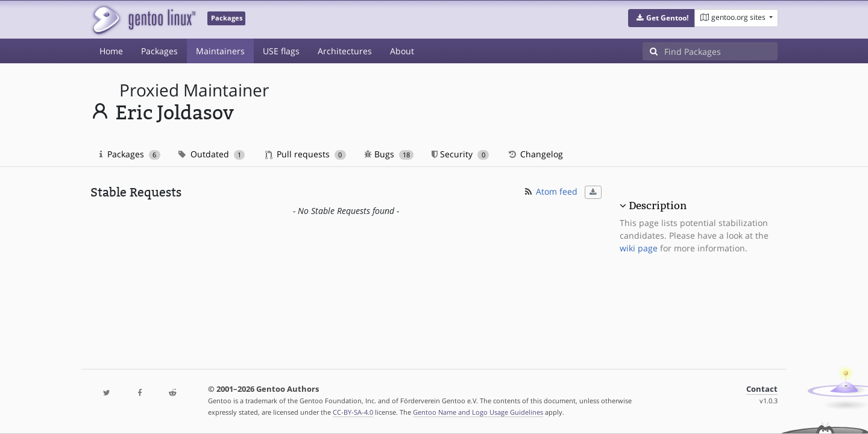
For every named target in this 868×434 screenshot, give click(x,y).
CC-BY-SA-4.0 (353, 412)
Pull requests (306, 154)
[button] (662, 18)
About (402, 51)
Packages (159, 51)
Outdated (212, 154)
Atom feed (550, 191)
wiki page (639, 248)
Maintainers (220, 51)
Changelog (535, 154)
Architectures (345, 51)
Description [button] (658, 206)
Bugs (389, 154)
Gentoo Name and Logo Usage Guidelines (478, 412)
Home (111, 51)
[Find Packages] (721, 51)
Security (460, 154)
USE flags (281, 51)
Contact (762, 389)
